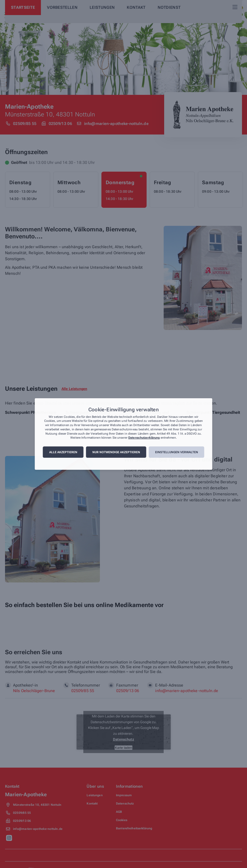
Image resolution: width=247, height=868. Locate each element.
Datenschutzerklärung (144, 438)
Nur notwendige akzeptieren (116, 452)
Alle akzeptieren (63, 452)
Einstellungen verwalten (177, 452)
